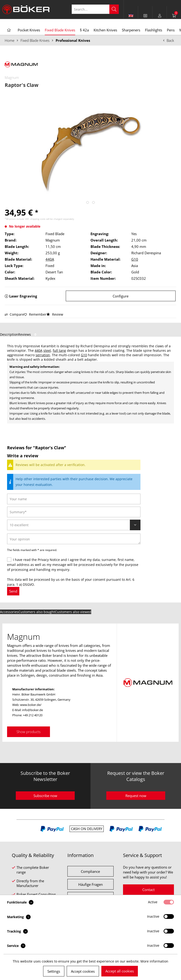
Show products (29, 732)
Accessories (9, 612)
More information (154, 961)
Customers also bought (37, 612)
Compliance (90, 871)
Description (9, 334)
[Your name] (74, 499)
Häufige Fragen (90, 884)
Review (55, 314)
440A (50, 259)
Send (13, 591)
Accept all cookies (120, 971)
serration (43, 355)
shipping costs (38, 219)
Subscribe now (45, 796)
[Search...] (95, 9)
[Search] (114, 9)
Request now (136, 796)
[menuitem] (145, 16)
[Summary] (74, 512)
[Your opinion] (74, 539)
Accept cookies (83, 971)
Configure (121, 296)
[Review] (74, 525)
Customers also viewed (73, 612)
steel (47, 350)
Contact (148, 890)
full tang (59, 350)
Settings (54, 971)
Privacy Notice (49, 560)
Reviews (28, 334)
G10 (135, 259)
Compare (14, 314)
